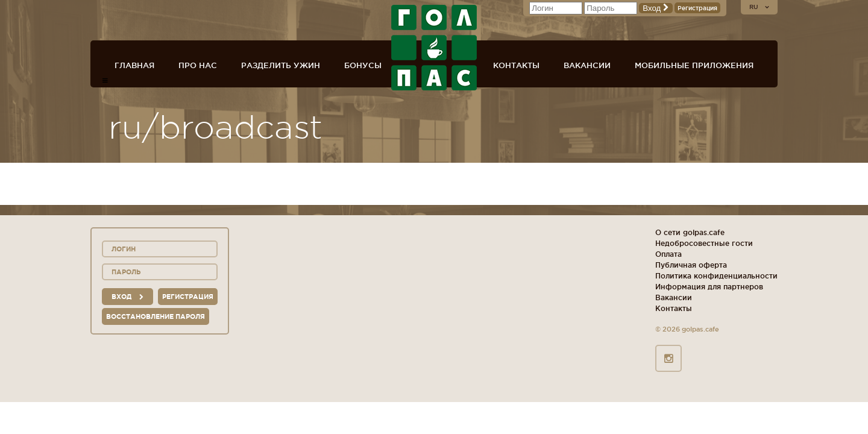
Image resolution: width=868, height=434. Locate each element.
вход (127, 297)
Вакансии (587, 65)
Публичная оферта (691, 265)
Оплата (668, 254)
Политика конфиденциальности (716, 276)
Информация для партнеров (709, 287)
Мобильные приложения (694, 65)
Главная (134, 65)
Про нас (198, 65)
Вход (656, 8)
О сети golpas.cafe (690, 232)
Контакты (516, 65)
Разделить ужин (281, 65)
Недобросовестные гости (704, 243)
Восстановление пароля (156, 316)
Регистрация (697, 8)
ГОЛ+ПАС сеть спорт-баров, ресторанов (434, 48)
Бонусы (363, 65)
